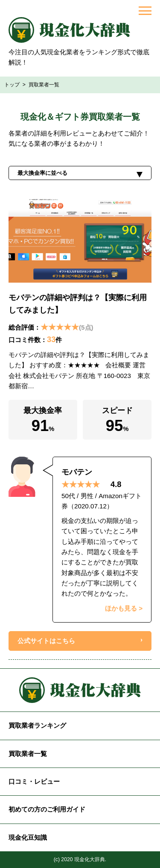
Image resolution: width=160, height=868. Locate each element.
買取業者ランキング (37, 725)
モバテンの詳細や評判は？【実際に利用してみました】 (78, 304)
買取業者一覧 (28, 754)
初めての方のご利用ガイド (47, 809)
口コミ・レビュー (34, 781)
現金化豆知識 (28, 837)
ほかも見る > (124, 608)
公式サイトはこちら (46, 641)
